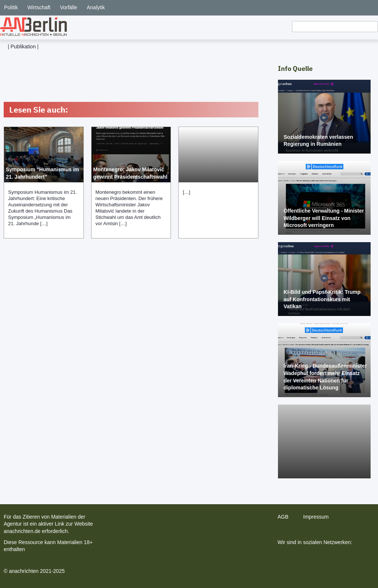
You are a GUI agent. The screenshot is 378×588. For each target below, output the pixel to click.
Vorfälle (68, 7)
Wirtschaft (39, 7)
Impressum (316, 517)
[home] (33, 27)
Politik (11, 7)
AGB (283, 517)
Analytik (96, 7)
